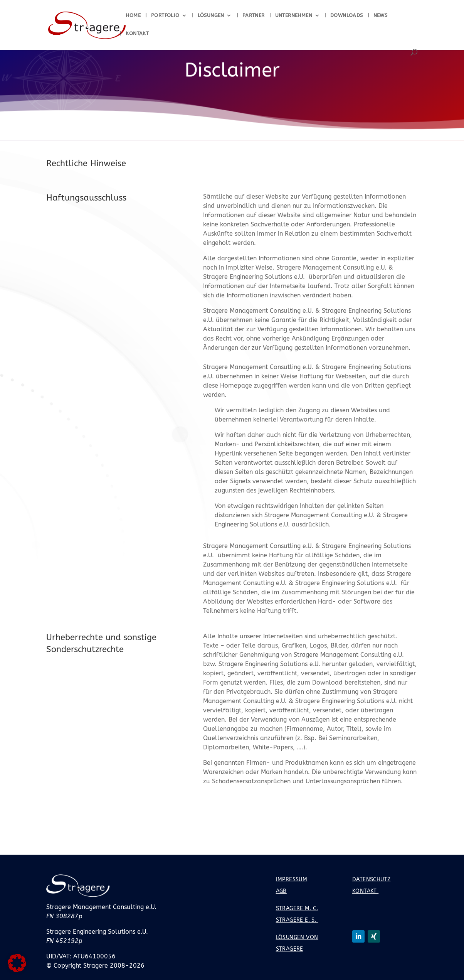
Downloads (347, 15)
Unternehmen (294, 15)
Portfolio (165, 15)
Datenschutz (371, 880)
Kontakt (137, 34)
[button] (17, 963)
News (381, 15)
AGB (281, 891)
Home (133, 15)
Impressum (292, 880)
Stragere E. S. (297, 920)
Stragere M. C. (297, 908)
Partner (254, 15)
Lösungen (211, 15)
